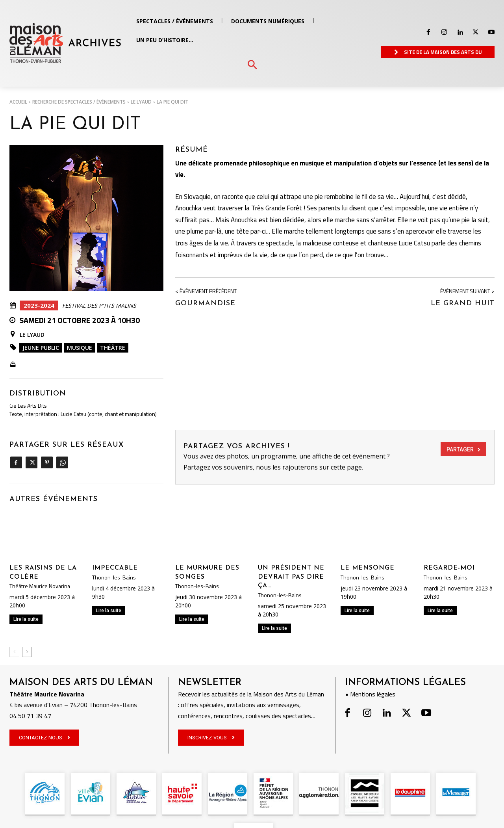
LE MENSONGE (368, 568)
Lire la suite (26, 619)
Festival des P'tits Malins (99, 306)
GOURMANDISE (205, 304)
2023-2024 (39, 305)
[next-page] (27, 652)
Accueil (18, 102)
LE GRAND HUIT (463, 304)
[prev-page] (14, 652)
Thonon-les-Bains (114, 577)
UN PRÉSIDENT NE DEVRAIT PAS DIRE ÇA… (291, 577)
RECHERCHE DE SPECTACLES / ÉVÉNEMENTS (79, 102)
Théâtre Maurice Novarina (40, 586)
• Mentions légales (370, 694)
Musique (80, 348)
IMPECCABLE (115, 568)
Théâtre (113, 348)
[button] (252, 65)
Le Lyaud (141, 102)
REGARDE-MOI (449, 568)
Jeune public (41, 348)
